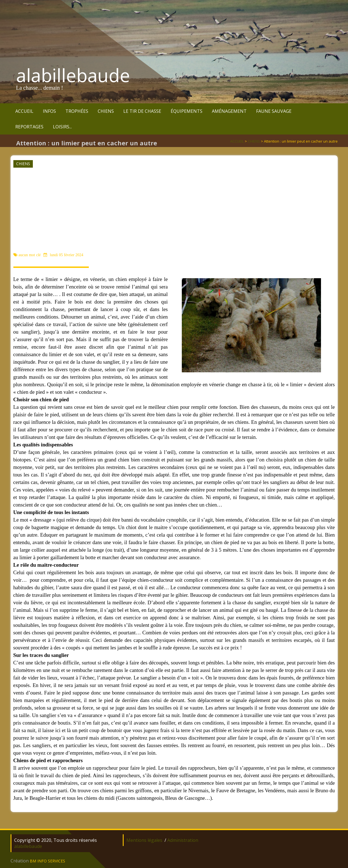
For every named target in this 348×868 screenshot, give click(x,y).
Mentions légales (144, 840)
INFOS (49, 111)
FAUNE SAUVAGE (274, 111)
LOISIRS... (62, 127)
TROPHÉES (77, 111)
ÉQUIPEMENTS (187, 111)
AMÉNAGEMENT (229, 111)
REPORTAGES (29, 127)
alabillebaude (73, 75)
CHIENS (106, 111)
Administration (183, 840)
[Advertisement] (173, 210)
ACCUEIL (24, 111)
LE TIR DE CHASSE (142, 111)
